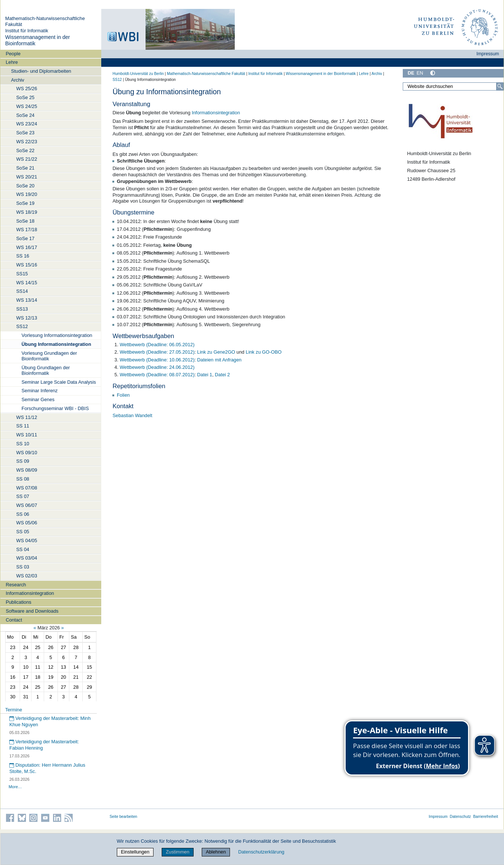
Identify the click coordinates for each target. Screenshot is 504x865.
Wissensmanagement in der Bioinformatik (321, 74)
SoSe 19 (25, 203)
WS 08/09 (27, 470)
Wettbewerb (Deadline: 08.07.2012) (157, 375)
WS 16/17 (27, 247)
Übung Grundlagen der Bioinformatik (46, 370)
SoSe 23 (25, 133)
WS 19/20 (27, 194)
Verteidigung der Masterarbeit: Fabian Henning (44, 745)
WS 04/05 (27, 540)
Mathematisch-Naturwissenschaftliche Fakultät (206, 74)
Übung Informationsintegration (56, 344)
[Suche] (500, 86)
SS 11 (23, 426)
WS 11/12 (27, 417)
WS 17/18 (27, 230)
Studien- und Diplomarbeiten (41, 71)
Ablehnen (216, 852)
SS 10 (23, 444)
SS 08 (23, 479)
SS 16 (23, 256)
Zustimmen (177, 852)
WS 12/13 (27, 318)
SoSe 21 (25, 168)
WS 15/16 (27, 265)
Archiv (18, 80)
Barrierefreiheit (486, 817)
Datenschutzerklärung (261, 852)
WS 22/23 (27, 142)
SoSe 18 (25, 221)
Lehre (12, 62)
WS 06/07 (27, 505)
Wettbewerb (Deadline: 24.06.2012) (157, 367)
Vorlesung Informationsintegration (57, 335)
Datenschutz (460, 817)
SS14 (22, 291)
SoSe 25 (25, 97)
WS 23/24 (27, 124)
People (13, 54)
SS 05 (23, 532)
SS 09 (23, 461)
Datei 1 (205, 375)
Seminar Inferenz (39, 391)
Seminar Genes (38, 399)
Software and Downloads (32, 611)
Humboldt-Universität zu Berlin (138, 74)
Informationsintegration (30, 593)
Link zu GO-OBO (264, 352)
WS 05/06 (27, 523)
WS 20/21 (27, 177)
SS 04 (23, 549)
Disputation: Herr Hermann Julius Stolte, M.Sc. (47, 768)
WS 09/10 (27, 453)
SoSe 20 (25, 186)
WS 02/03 (27, 576)
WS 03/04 (27, 558)
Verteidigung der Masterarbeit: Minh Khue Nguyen (50, 721)
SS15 (22, 274)
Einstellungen (135, 852)
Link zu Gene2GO (216, 352)
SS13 (22, 309)
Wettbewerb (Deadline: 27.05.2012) (157, 352)
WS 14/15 (27, 283)
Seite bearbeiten (124, 817)
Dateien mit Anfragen (220, 360)
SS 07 (23, 496)
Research (16, 585)
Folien (123, 395)
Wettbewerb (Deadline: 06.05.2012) (157, 345)
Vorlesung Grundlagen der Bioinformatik (49, 356)
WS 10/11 (27, 435)
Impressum (488, 54)
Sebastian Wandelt (133, 415)
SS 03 (23, 567)
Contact (14, 620)
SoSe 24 (25, 115)
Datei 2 (222, 375)
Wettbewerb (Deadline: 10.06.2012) (157, 360)
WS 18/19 (27, 212)
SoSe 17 (25, 238)
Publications (18, 602)
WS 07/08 (27, 488)
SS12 (22, 326)
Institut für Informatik (27, 31)
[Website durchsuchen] (453, 86)
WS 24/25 (27, 106)
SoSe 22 (25, 150)
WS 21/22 (27, 159)
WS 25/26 (27, 89)
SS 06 (23, 514)
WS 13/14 (27, 300)
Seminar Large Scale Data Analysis (59, 382)
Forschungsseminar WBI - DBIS (55, 408)
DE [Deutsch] (411, 73)
